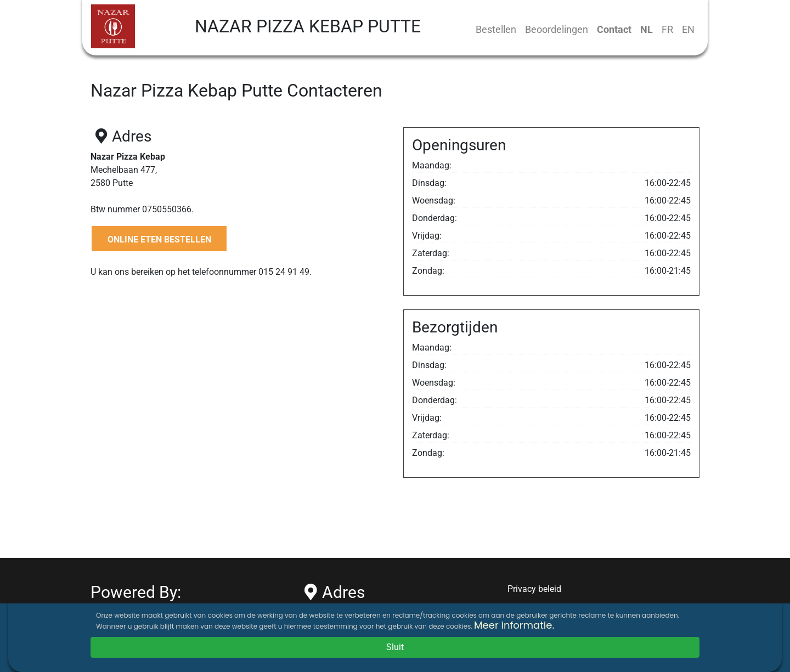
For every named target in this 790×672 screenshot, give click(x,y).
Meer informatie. (514, 625)
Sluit (395, 647)
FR (667, 29)
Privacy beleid (534, 589)
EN (688, 29)
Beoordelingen (557, 29)
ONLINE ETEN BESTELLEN (159, 239)
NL (647, 29)
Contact (614, 29)
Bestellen (496, 29)
